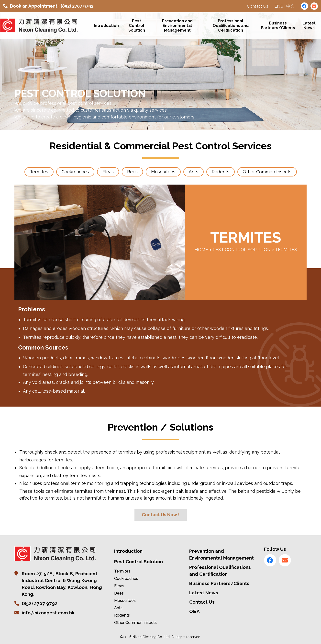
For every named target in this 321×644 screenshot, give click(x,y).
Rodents (122, 615)
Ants (118, 608)
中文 (290, 6)
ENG (279, 6)
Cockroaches (126, 579)
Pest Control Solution (137, 26)
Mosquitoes (125, 601)
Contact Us (258, 6)
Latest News (309, 26)
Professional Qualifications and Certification (231, 26)
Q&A (194, 611)
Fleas (119, 586)
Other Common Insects (135, 623)
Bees (119, 593)
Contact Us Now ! (161, 515)
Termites (122, 571)
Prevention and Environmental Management (177, 26)
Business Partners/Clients (278, 26)
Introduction (107, 26)
